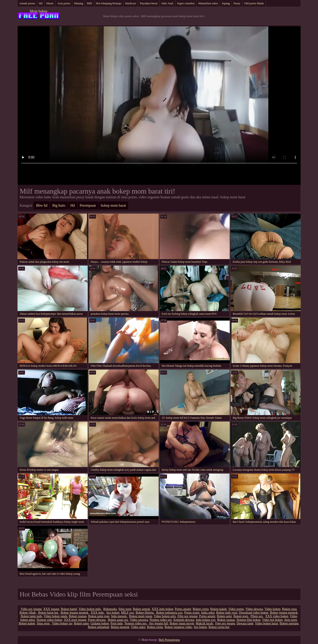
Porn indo (117, 623)
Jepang (226, 3)
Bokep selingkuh (99, 627)
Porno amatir (183, 609)
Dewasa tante (245, 623)
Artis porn (290, 620)
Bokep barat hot (48, 613)
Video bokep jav (62, 623)
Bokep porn (241, 616)
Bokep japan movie (182, 623)
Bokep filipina (145, 613)
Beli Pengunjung (169, 640)
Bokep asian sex (118, 620)
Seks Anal (167, 3)
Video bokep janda (56, 616)
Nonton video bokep (49, 620)
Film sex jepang (187, 616)
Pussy (237, 3)
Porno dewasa (97, 620)
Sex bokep (113, 613)
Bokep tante (81, 623)
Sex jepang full (159, 623)
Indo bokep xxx (206, 620)
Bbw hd (42, 205)
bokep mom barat (113, 205)
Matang (79, 3)
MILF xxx (128, 613)
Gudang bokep (100, 623)
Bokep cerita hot (219, 627)
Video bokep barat (267, 623)
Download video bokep (254, 613)
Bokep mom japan (141, 616)
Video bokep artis (165, 616)
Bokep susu (289, 609)
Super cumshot (186, 3)
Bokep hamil (69, 609)
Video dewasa (254, 609)
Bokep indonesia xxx (169, 613)
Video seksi (138, 627)
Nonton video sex (161, 620)
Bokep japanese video (178, 627)
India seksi (208, 613)
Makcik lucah (205, 623)
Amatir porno (27, 3)
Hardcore (131, 3)
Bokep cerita (201, 609)
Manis (50, 3)
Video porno (236, 609)
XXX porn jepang (75, 620)
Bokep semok (141, 609)
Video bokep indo (90, 609)
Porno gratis (192, 613)
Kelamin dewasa (184, 620)
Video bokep (272, 609)
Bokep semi (224, 616)
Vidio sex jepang (31, 609)
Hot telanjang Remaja (109, 3)
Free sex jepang (225, 623)
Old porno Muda (254, 3)
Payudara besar (149, 3)
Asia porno (64, 3)
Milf (89, 3)
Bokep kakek (219, 609)
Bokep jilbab (28, 613)
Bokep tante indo (31, 616)
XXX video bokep (277, 616)
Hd (41, 3)
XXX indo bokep (162, 609)
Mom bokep (39, 11)
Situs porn (125, 609)
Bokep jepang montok (75, 613)
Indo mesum (119, 616)
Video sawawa (139, 620)
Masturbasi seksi (208, 3)
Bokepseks (110, 609)
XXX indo (98, 613)
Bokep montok (120, 627)
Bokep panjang (289, 623)
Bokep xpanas (78, 616)
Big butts (59, 205)
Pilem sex (257, 616)
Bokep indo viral (227, 613)
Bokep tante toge (99, 616)
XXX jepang (51, 609)
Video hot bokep (272, 620)
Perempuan (88, 205)
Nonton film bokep (248, 620)
